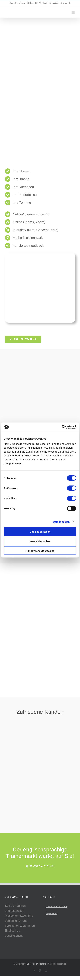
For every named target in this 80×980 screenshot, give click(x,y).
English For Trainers (36, 964)
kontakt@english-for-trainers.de (57, 3)
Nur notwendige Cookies (40, 551)
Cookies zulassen (40, 532)
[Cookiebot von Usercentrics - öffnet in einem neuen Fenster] (62, 427)
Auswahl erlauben (40, 541)
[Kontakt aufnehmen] (40, 866)
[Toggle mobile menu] (73, 12)
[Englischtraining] (23, 339)
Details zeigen (61, 522)
